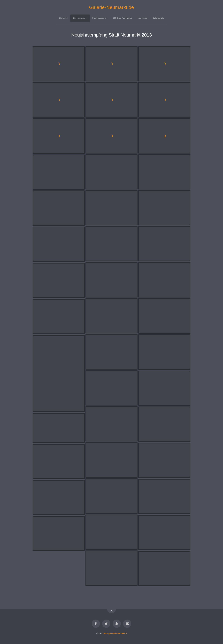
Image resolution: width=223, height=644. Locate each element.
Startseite (63, 18)
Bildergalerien (79, 18)
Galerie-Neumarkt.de (111, 7)
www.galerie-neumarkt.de (115, 633)
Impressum (142, 18)
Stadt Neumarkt (99, 18)
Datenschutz (158, 18)
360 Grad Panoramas (123, 18)
